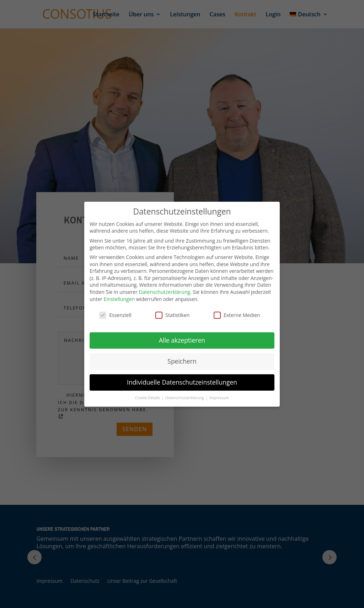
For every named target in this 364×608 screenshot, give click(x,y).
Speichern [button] (182, 361)
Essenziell (115, 315)
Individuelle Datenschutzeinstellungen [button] (182, 382)
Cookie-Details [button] (148, 398)
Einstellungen (119, 299)
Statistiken (172, 315)
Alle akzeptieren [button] (182, 340)
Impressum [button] (219, 398)
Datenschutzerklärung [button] (185, 398)
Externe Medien (237, 315)
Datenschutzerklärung (165, 292)
